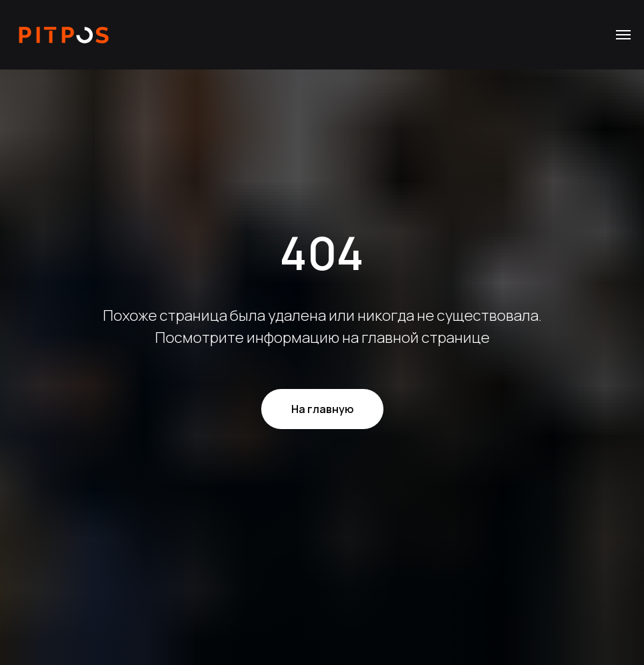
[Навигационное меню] (623, 35)
